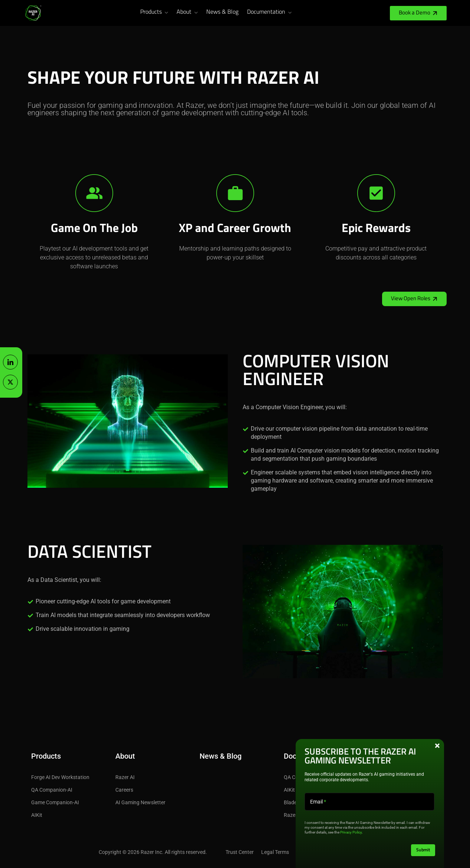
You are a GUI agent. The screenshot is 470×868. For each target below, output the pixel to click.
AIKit (37, 815)
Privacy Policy (351, 832)
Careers (124, 790)
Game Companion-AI (55, 802)
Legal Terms (275, 852)
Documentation (266, 12)
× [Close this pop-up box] (437, 746)
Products (151, 12)
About (184, 12)
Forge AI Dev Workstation (60, 777)
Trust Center (240, 852)
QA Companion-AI (52, 790)
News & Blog (222, 12)
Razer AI (125, 777)
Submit (423, 850)
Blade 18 (294, 802)
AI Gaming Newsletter (140, 802)
